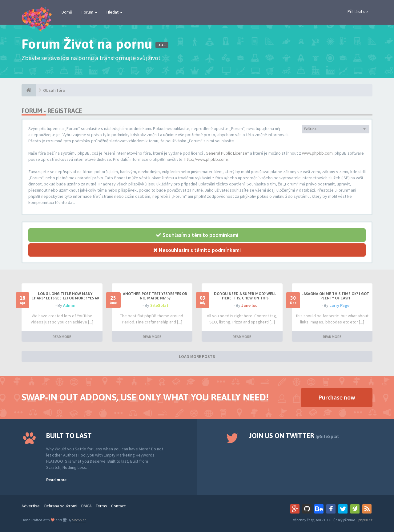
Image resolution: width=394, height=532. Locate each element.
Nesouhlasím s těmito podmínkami (197, 250)
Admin (69, 305)
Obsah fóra (54, 90)
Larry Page (339, 305)
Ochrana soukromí (60, 506)
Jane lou (249, 305)
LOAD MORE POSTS (197, 356)
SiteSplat (159, 305)
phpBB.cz (365, 520)
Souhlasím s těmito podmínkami (197, 235)
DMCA (86, 506)
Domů (67, 12)
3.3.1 (162, 45)
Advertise (31, 506)
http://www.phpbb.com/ (206, 159)
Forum (89, 12)
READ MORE (62, 337)
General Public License (226, 153)
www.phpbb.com (317, 153)
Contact (118, 506)
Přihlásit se (358, 11)
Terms (101, 506)
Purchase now (337, 397)
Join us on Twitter (294, 436)
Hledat (115, 12)
